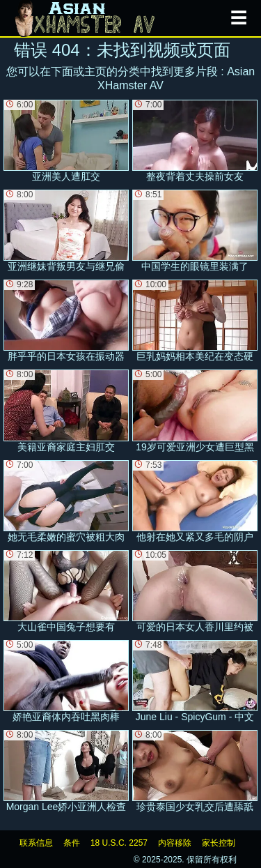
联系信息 (36, 843)
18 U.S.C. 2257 (119, 843)
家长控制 (219, 843)
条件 (72, 843)
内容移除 (175, 843)
